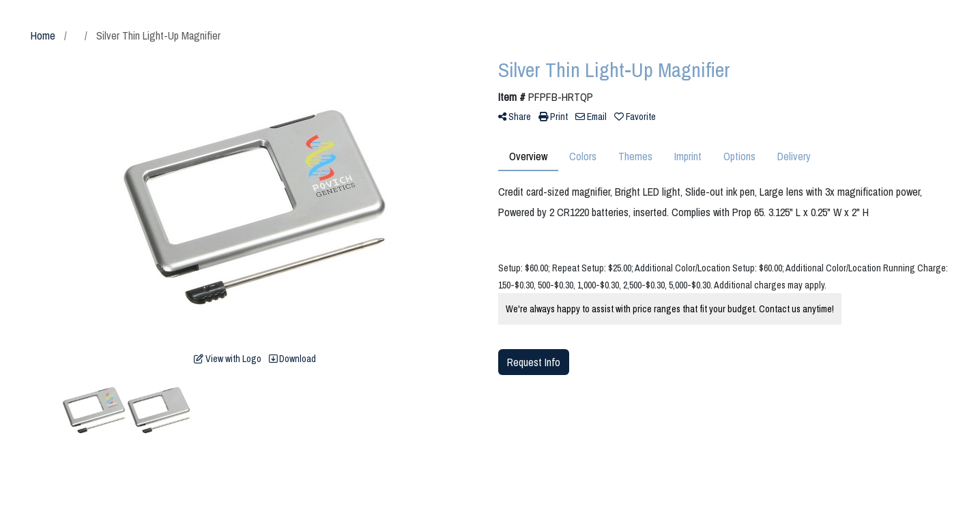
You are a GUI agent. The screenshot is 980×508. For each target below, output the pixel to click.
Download (292, 359)
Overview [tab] (528, 156)
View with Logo (228, 359)
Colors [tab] (583, 156)
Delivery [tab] (794, 156)
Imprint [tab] (688, 156)
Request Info (534, 362)
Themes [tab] (635, 156)
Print (553, 117)
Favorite (635, 117)
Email (591, 117)
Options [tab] (739, 156)
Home (43, 35)
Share (515, 117)
